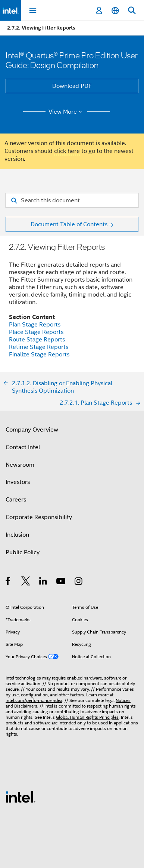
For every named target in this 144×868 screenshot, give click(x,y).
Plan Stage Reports (35, 325)
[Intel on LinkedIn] (43, 582)
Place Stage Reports (36, 332)
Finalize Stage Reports (39, 355)
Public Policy (23, 552)
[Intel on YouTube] (61, 582)
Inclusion (17, 535)
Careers (16, 500)
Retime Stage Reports (39, 347)
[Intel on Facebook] (8, 582)
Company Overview (32, 430)
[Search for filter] (72, 200)
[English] (115, 11)
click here (67, 151)
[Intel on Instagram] (79, 582)
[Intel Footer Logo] (21, 797)
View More (67, 112)
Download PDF (72, 86)
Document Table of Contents (69, 224)
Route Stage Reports (37, 340)
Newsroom (20, 465)
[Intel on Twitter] (26, 582)
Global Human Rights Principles (87, 717)
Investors (18, 482)
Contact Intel (23, 447)
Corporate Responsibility (39, 517)
